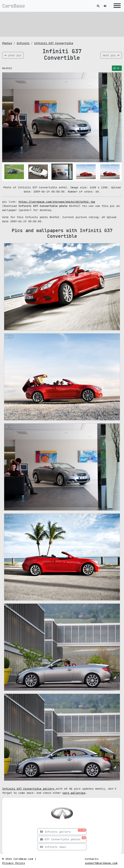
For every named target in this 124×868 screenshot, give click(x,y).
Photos (7, 43)
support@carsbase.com (101, 863)
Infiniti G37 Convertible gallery (29, 789)
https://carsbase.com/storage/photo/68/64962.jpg (57, 202)
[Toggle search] (98, 6)
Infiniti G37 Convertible (54, 43)
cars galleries (74, 793)
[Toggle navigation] (116, 6)
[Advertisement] (62, 24)
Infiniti (23, 43)
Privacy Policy (14, 863)
